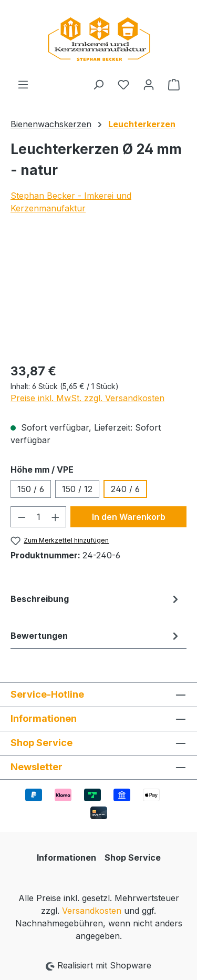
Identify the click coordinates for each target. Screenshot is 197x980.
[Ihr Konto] (149, 84)
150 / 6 (31, 489)
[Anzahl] (39, 517)
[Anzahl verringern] (22, 517)
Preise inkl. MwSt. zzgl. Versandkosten (87, 398)
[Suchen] (98, 84)
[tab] (96, 607)
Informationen (66, 857)
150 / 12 (77, 489)
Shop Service (133, 857)
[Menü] (23, 84)
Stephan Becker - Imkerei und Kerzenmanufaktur (71, 202)
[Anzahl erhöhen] (56, 517)
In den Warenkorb (129, 517)
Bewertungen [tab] (96, 636)
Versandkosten (92, 911)
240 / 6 (125, 489)
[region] (98, 295)
